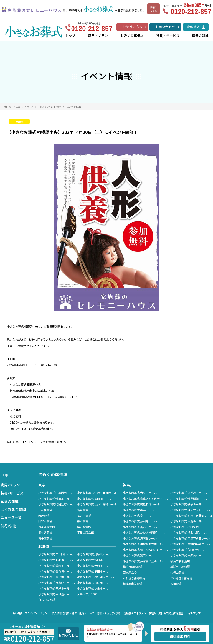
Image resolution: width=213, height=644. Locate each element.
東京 (42, 485)
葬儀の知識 (200, 36)
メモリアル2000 (87, 594)
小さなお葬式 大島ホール (186, 521)
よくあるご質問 (13, 509)
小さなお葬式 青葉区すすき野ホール (145, 499)
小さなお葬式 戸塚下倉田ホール (190, 538)
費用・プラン (98, 36)
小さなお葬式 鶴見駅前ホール (189, 499)
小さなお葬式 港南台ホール (140, 538)
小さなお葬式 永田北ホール (187, 550)
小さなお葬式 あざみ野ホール (189, 493)
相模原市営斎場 (133, 584)
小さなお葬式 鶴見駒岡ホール (141, 504)
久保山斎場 (177, 572)
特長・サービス (168, 36)
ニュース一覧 (11, 517)
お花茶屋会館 (47, 527)
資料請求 (193, 27)
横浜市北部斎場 (180, 561)
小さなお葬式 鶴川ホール (54, 499)
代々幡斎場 (45, 510)
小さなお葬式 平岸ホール (54, 588)
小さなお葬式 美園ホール (54, 566)
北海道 (44, 546)
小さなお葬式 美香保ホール (55, 571)
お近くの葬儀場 (132, 36)
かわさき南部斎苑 (134, 578)
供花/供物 (8, 526)
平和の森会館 (85, 532)
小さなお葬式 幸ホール (137, 516)
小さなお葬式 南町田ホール (94, 499)
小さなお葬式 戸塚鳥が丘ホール (143, 561)
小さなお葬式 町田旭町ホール (57, 504)
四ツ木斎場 (45, 521)
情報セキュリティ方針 (109, 613)
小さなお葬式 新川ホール (93, 560)
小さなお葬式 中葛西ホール (55, 493)
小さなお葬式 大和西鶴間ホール (190, 544)
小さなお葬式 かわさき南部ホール (144, 532)
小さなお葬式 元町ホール (93, 566)
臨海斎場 (83, 521)
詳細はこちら (154, 9)
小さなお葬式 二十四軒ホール (57, 554)
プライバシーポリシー (37, 613)
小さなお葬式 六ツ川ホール (140, 493)
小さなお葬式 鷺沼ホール (138, 555)
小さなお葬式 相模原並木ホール (143, 544)
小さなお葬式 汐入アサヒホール (190, 510)
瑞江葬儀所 (84, 527)
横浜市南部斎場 (133, 567)
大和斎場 (176, 584)
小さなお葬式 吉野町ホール (140, 527)
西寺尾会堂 (130, 572)
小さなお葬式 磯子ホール (186, 504)
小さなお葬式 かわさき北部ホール (191, 516)
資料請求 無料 (180, 636)
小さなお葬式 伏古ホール (93, 588)
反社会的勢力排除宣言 (171, 613)
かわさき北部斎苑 (181, 578)
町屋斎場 (44, 516)
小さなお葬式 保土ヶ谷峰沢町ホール (145, 550)
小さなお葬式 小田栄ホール (187, 527)
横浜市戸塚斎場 (180, 567)
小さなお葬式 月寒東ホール (94, 554)
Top (5, 474)
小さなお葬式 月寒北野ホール (57, 583)
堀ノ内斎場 (84, 516)
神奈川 (128, 485)
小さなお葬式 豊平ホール (54, 577)
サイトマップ (193, 613)
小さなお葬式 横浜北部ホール (189, 532)
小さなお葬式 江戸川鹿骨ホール (97, 493)
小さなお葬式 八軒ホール (93, 583)
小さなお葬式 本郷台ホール (187, 555)
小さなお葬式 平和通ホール (55, 594)
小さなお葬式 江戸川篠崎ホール (97, 504)
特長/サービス (12, 493)
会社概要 (17, 613)
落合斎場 (83, 510)
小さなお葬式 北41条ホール (55, 560)
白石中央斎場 (47, 600)
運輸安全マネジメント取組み (140, 613)
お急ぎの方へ (133, 27)
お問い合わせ (165, 27)
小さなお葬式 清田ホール (93, 571)
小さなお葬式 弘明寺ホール (140, 521)
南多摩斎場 (45, 538)
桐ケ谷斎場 (45, 532)
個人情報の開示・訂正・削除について (73, 613)
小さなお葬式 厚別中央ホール (95, 577)
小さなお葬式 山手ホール (138, 510)
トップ (70, 36)
